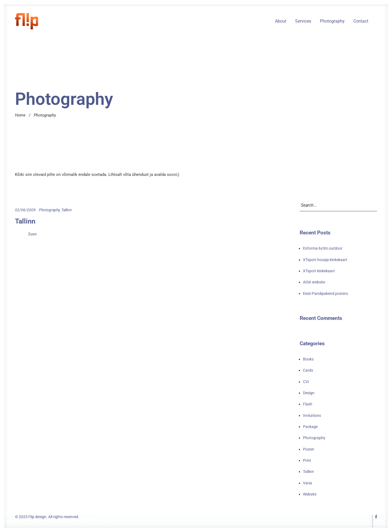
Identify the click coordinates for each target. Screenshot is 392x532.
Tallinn (67, 210)
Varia (307, 483)
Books (308, 359)
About (281, 21)
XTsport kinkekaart (319, 271)
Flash (308, 404)
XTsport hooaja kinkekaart (325, 260)
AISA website (314, 282)
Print (307, 460)
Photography (332, 21)
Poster (309, 449)
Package (310, 427)
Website (310, 494)
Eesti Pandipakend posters (325, 293)
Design (309, 393)
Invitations (312, 415)
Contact (361, 21)
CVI (306, 382)
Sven (32, 234)
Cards (308, 370)
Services (303, 21)
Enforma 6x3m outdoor (323, 248)
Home (20, 115)
